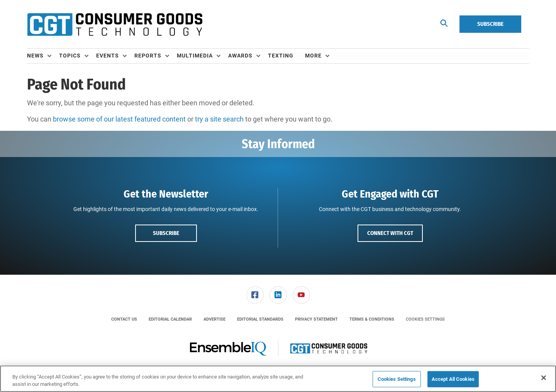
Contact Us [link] (124, 319)
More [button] (313, 56)
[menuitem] (43, 56)
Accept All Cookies (453, 379)
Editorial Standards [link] (260, 319)
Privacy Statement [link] (316, 319)
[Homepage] (115, 24)
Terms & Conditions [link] (372, 319)
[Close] (544, 378)
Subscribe (490, 24)
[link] (255, 295)
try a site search (219, 119)
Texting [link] (281, 56)
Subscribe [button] (166, 233)
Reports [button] (148, 56)
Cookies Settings (425, 319)
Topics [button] (70, 56)
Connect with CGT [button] (390, 233)
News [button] (35, 56)
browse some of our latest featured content (119, 119)
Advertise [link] (214, 319)
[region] (278, 379)
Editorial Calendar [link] (170, 319)
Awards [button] (240, 56)
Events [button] (108, 56)
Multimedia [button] (195, 56)
